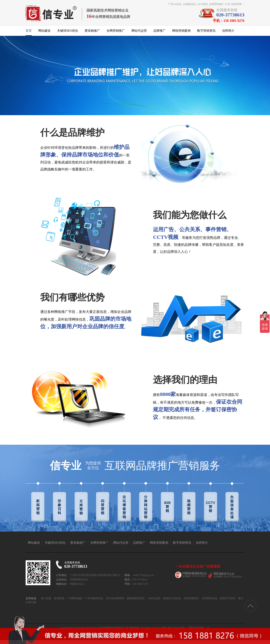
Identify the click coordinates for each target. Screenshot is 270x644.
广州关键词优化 (94, 598)
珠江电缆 (46, 598)
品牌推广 (160, 31)
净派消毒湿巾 (191, 598)
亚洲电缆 (59, 598)
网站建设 (44, 31)
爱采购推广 (92, 31)
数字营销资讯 (206, 31)
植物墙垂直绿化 (135, 598)
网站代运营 (139, 31)
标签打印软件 (227, 598)
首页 (29, 31)
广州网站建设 (74, 598)
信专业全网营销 (115, 598)
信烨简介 (228, 31)
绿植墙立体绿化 (172, 598)
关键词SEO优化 (68, 31)
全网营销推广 (116, 31)
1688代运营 (153, 598)
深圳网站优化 (209, 598)
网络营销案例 (181, 31)
